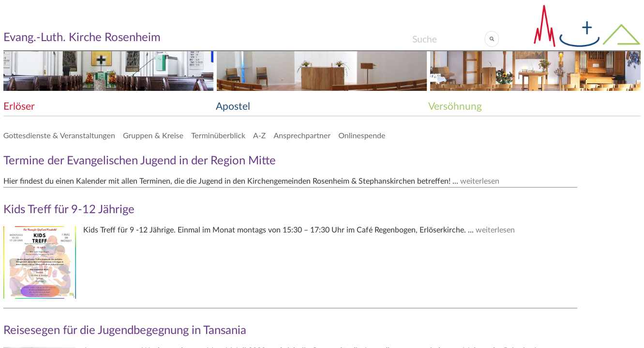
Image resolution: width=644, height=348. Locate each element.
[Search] (448, 39)
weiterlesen (480, 181)
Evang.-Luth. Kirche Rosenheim (82, 38)
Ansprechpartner (302, 135)
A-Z (259, 135)
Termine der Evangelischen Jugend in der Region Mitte (140, 161)
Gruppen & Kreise (153, 135)
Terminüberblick (218, 135)
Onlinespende (362, 135)
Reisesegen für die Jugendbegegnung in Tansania (125, 331)
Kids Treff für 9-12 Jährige (69, 210)
